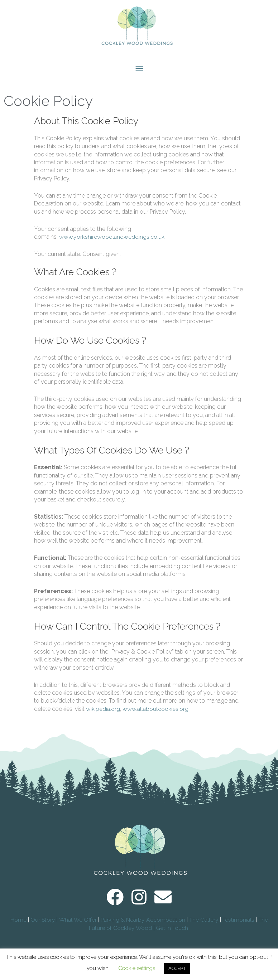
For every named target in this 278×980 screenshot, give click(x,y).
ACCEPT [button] (177, 968)
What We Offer (78, 925)
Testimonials (239, 925)
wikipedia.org (103, 714)
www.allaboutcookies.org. (156, 714)
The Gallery (204, 925)
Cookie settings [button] (137, 968)
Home (18, 925)
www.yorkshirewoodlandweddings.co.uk (112, 242)
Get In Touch (173, 933)
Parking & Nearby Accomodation (143, 925)
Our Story (42, 925)
